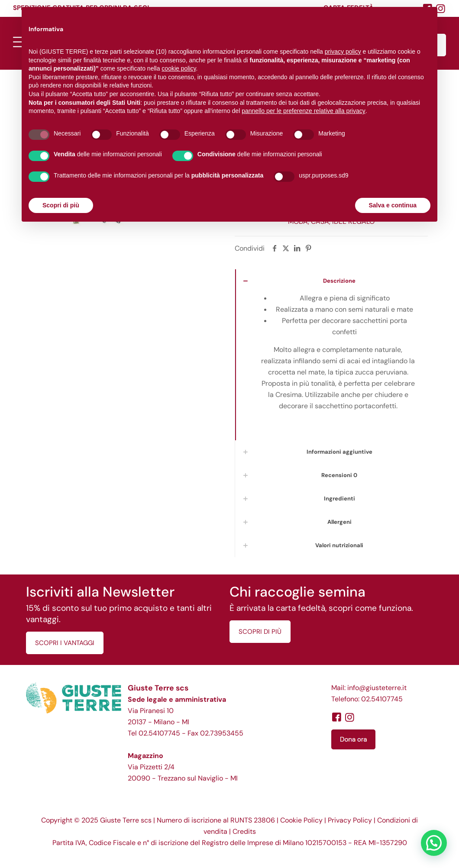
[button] (434, 843)
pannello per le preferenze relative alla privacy (304, 111)
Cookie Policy (301, 820)
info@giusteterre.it (377, 688)
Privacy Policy (350, 820)
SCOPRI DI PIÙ (260, 632)
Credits (244, 831)
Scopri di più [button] (61, 205)
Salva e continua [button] (393, 205)
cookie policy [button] (179, 68)
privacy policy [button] (343, 52)
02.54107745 (159, 733)
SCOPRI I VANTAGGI (65, 643)
